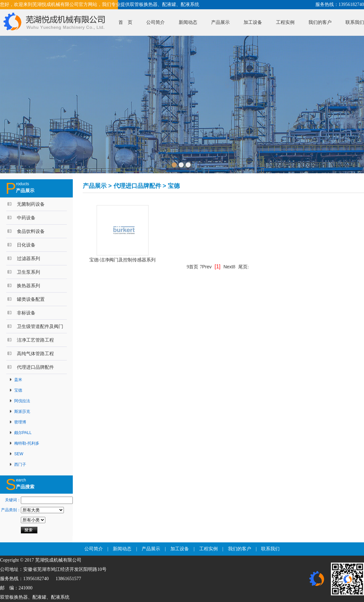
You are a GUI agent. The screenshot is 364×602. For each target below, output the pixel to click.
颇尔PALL (23, 433)
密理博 (20, 422)
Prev (206, 267)
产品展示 (220, 22)
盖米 (18, 380)
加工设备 (253, 22)
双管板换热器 (14, 597)
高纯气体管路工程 (35, 354)
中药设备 (26, 218)
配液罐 (39, 597)
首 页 (125, 22)
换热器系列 (28, 286)
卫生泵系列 (28, 272)
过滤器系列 (28, 258)
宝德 (18, 390)
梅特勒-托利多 (27, 443)
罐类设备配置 (31, 299)
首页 (192, 267)
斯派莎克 (22, 411)
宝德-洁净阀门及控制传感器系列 (123, 260)
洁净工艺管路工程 (35, 340)
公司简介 (156, 22)
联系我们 (355, 22)
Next (229, 267)
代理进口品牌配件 (35, 367)
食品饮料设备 (31, 231)
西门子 (20, 465)
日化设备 (26, 245)
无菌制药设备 (31, 204)
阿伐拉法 (22, 401)
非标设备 (26, 313)
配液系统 (60, 597)
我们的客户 (320, 22)
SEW (19, 454)
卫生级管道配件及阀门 (40, 326)
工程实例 (285, 22)
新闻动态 (188, 22)
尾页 (244, 267)
